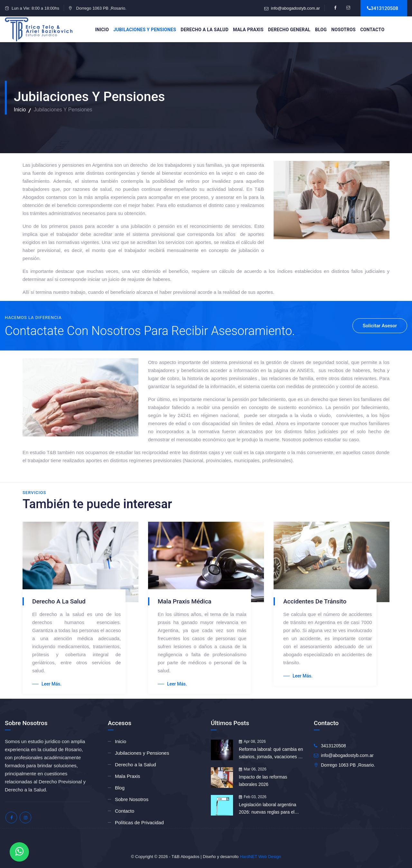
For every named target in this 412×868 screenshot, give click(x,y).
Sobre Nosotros (132, 799)
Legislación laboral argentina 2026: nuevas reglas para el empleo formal (267, 809)
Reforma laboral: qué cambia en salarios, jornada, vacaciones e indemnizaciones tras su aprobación (271, 754)
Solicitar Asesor (380, 326)
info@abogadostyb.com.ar (295, 8)
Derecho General (289, 30)
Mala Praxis (248, 30)
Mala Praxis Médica (185, 601)
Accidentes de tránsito (315, 601)
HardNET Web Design (260, 857)
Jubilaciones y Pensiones (145, 30)
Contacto (372, 30)
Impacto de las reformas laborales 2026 (263, 781)
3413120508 (384, 8)
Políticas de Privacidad (139, 822)
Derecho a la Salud (205, 30)
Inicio (102, 30)
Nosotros (343, 30)
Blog (321, 30)
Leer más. (47, 684)
